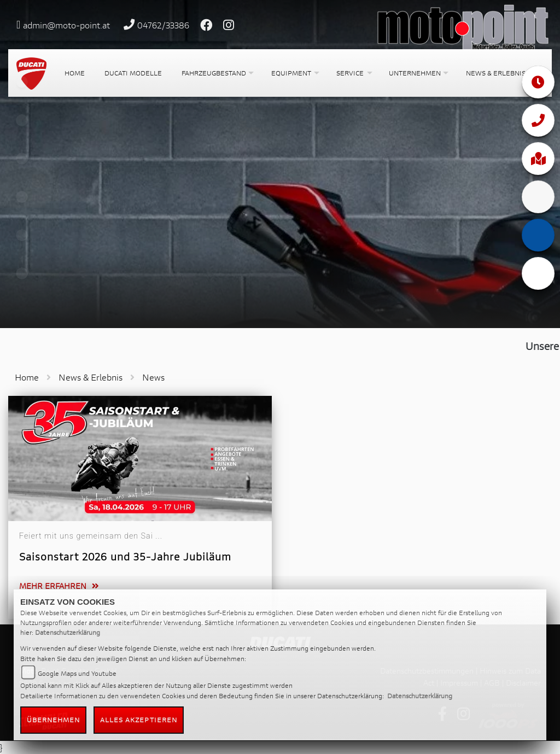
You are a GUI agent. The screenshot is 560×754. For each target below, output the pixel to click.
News (153, 377)
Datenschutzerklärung (68, 632)
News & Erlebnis (91, 377)
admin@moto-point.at (66, 25)
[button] (217, 73)
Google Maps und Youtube (77, 673)
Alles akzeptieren (139, 720)
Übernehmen (54, 720)
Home (27, 377)
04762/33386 (163, 25)
